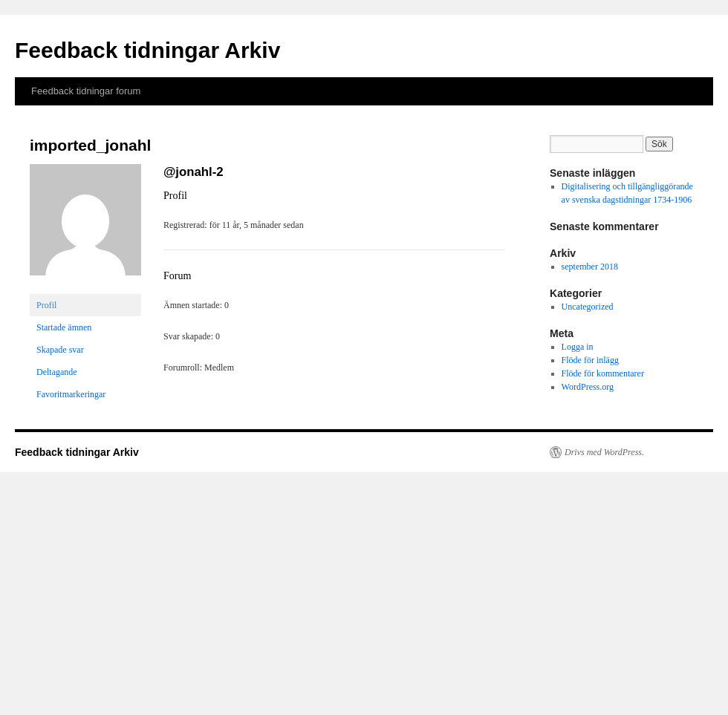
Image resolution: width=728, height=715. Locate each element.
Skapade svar (60, 350)
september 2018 (590, 267)
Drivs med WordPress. (604, 452)
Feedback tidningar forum (86, 91)
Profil (46, 305)
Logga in (578, 347)
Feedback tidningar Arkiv (147, 50)
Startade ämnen (64, 327)
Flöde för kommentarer (603, 373)
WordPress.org (588, 387)
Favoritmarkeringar (71, 394)
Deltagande (57, 372)
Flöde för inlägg (590, 360)
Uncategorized (588, 307)
